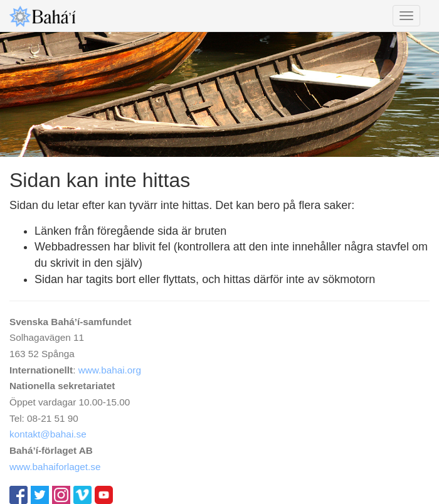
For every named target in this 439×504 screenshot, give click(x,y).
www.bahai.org (110, 370)
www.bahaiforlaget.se (55, 467)
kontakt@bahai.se (48, 434)
